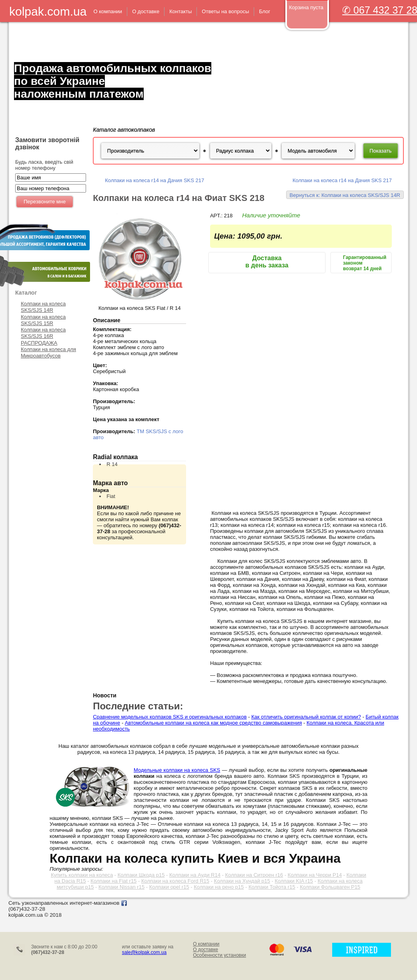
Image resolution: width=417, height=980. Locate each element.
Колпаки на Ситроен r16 (254, 875)
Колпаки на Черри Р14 (315, 875)
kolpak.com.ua (48, 11)
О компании (206, 944)
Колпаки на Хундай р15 (242, 881)
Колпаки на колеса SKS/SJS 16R (43, 333)
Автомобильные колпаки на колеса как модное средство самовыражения (214, 723)
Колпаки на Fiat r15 (113, 881)
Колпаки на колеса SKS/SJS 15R (43, 320)
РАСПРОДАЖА (39, 343)
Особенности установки (220, 955)
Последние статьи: (138, 706)
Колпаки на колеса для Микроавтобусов (48, 352)
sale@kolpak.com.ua (144, 952)
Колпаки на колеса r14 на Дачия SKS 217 (154, 180)
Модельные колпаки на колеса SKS (177, 770)
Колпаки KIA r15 (294, 881)
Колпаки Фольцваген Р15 (330, 887)
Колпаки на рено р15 (219, 887)
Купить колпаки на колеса (82, 875)
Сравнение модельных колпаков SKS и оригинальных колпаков (170, 717)
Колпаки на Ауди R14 (195, 875)
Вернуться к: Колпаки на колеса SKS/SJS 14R (345, 195)
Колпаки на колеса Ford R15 (175, 881)
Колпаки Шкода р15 (141, 875)
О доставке (205, 950)
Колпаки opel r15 (169, 887)
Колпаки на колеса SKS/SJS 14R (43, 307)
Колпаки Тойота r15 (272, 887)
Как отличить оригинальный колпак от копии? (306, 717)
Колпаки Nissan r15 (121, 887)
